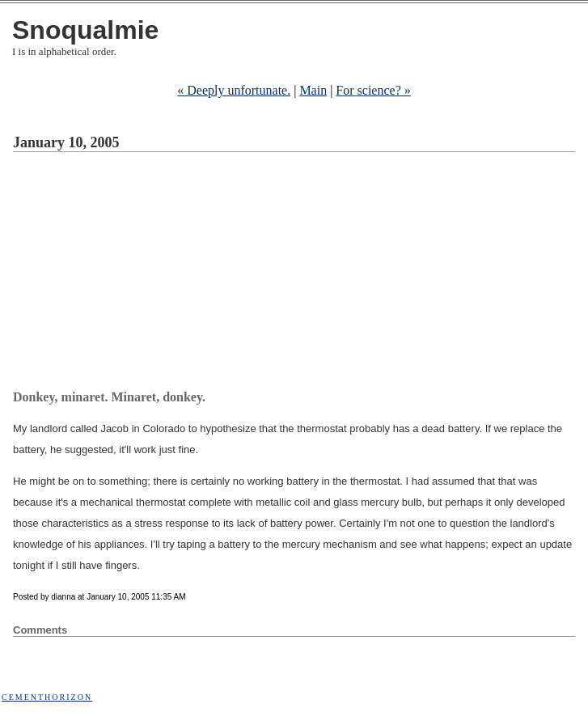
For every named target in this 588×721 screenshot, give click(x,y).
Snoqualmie (85, 30)
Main (313, 90)
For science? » (373, 90)
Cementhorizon (47, 697)
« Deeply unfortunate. (234, 90)
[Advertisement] (300, 274)
